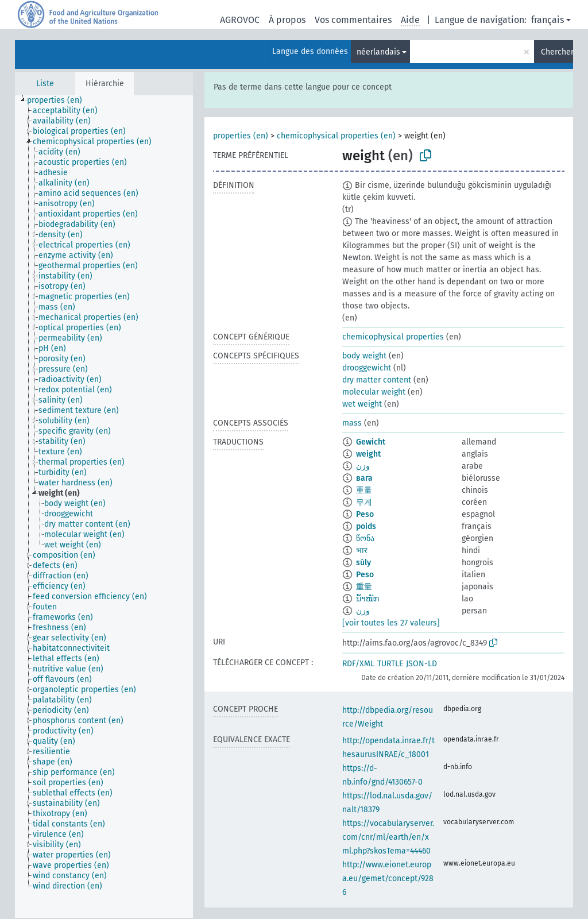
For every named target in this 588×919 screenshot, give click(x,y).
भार (362, 551)
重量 (364, 490)
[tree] (104, 507)
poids (366, 526)
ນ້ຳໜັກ (367, 599)
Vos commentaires (353, 20)
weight (368, 454)
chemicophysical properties (393, 337)
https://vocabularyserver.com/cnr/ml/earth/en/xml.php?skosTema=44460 (388, 837)
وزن (363, 466)
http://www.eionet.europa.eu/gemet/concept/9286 (388, 879)
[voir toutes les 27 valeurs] (391, 623)
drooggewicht (367, 368)
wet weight (362, 404)
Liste (45, 84)
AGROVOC (240, 20)
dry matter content (377, 380)
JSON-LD (421, 664)
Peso (365, 514)
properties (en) (241, 136)
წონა (365, 538)
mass (352, 423)
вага (364, 478)
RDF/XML (358, 664)
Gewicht (371, 442)
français (548, 20)
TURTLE (390, 664)
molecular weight (374, 392)
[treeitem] (59, 101)
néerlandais (378, 52)
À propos (287, 20)
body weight (364, 356)
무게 (364, 502)
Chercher (557, 52)
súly (363, 563)
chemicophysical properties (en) (336, 136)
